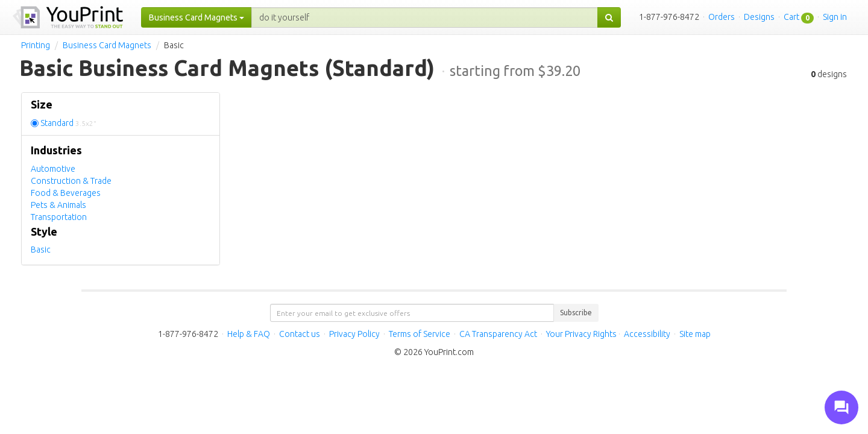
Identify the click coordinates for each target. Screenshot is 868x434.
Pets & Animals (58, 205)
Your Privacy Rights (581, 334)
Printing (36, 45)
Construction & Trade (71, 181)
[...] (425, 17)
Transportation (59, 217)
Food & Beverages (66, 193)
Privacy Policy (354, 334)
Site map (695, 334)
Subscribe (576, 313)
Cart (791, 17)
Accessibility (647, 334)
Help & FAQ (249, 334)
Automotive (53, 169)
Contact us (300, 334)
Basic (41, 250)
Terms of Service (420, 334)
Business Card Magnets (107, 45)
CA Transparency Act (498, 334)
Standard (68, 123)
